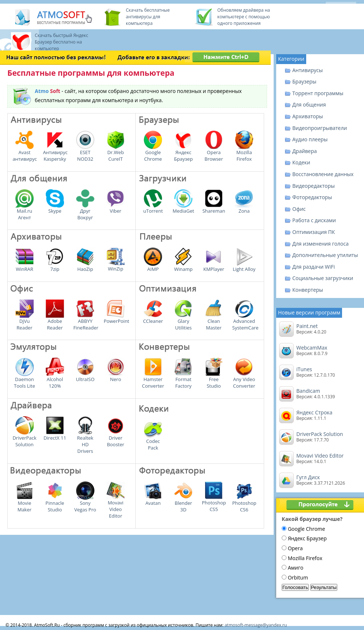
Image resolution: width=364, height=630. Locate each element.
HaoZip (85, 266)
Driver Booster (116, 439)
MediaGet (183, 208)
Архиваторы (308, 116)
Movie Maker (25, 504)
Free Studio (214, 380)
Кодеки (301, 162)
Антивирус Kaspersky (55, 153)
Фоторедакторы (312, 197)
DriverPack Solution (24, 439)
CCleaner (153, 318)
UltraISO (85, 377)
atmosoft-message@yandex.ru (256, 625)
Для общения (309, 105)
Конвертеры (308, 290)
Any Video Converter (244, 380)
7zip (55, 266)
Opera (295, 548)
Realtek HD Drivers (85, 442)
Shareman (214, 208)
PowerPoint (116, 318)
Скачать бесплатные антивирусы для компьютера (148, 17)
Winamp (183, 266)
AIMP (153, 266)
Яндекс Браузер (183, 153)
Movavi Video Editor (116, 507)
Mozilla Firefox (244, 153)
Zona (244, 208)
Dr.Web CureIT (116, 153)
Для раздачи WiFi (314, 267)
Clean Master (214, 322)
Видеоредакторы (314, 186)
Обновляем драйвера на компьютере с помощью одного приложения (244, 17)
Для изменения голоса (320, 244)
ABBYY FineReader (86, 322)
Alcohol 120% (55, 380)
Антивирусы (307, 70)
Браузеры (304, 81)
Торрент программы (318, 93)
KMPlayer (214, 266)
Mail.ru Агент (25, 212)
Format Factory (183, 380)
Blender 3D (183, 504)
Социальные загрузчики (323, 278)
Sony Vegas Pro (85, 504)
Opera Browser (214, 153)
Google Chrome (153, 153)
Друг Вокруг (85, 212)
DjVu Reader (25, 322)
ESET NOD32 (85, 153)
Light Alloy (244, 266)
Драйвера (305, 151)
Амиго (296, 568)
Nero (116, 377)
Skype (55, 208)
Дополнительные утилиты (325, 255)
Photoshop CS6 (244, 504)
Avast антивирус (25, 153)
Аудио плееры (310, 139)
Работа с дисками (314, 220)
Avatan (153, 500)
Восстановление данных (323, 174)
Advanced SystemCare (245, 322)
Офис (299, 209)
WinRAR (25, 266)
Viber (116, 208)
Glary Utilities (183, 322)
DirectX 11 (55, 435)
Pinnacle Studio (55, 504)
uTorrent (153, 208)
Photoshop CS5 (214, 503)
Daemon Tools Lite (25, 380)
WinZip (116, 266)
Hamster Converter (153, 380)
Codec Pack (153, 442)
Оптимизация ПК (314, 232)
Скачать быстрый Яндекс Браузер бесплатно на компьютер (61, 42)
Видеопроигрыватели (320, 128)
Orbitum (298, 577)
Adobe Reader (55, 322)
